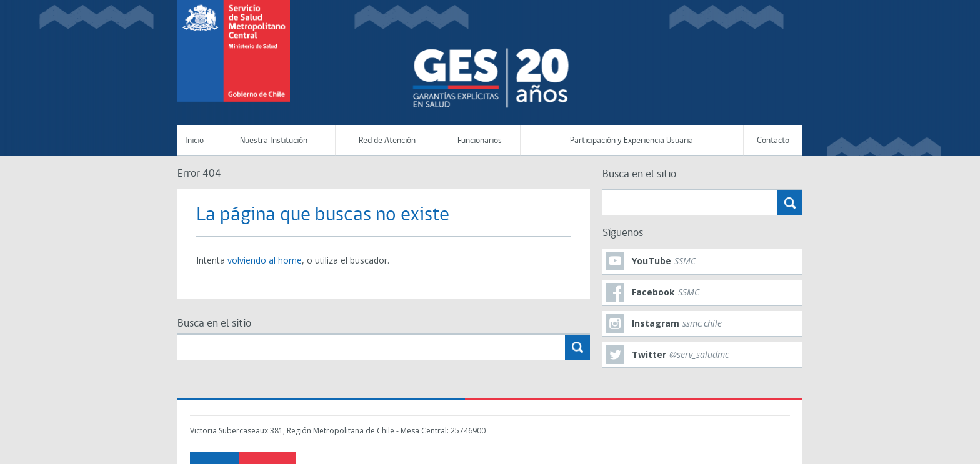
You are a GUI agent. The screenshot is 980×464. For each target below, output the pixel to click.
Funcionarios (480, 141)
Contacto (773, 141)
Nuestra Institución (274, 141)
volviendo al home (265, 260)
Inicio (194, 141)
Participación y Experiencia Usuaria (632, 141)
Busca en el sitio (214, 324)
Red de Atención (387, 141)
